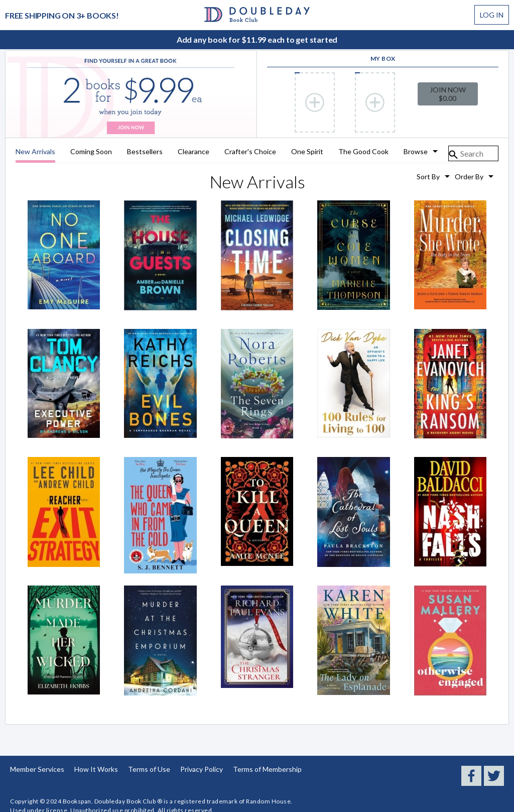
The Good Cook (363, 152)
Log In (492, 15)
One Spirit (307, 152)
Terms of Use (149, 769)
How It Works (96, 769)
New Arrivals (35, 152)
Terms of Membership (267, 769)
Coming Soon (91, 152)
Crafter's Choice (250, 152)
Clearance (194, 152)
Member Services (37, 769)
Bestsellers (145, 152)
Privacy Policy (202, 769)
